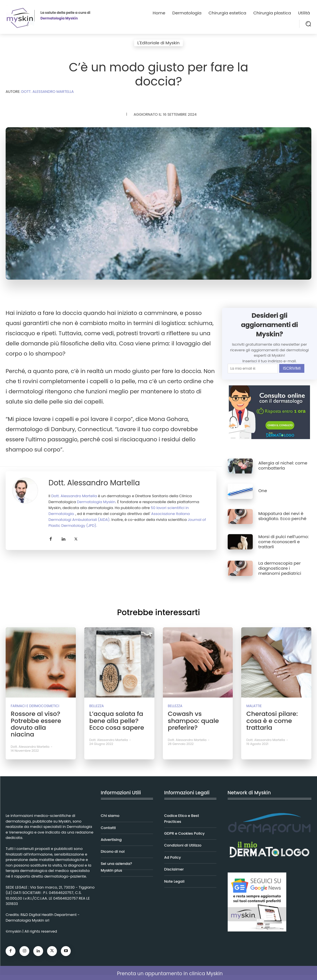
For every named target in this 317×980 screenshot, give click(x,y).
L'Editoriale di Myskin (159, 43)
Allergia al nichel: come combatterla (283, 465)
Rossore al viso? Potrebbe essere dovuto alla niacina (38, 720)
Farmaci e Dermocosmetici (33, 706)
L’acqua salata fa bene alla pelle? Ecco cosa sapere (119, 720)
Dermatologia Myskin (96, 502)
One (263, 491)
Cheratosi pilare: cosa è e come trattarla (270, 720)
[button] (308, 24)
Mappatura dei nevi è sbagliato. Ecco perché (282, 516)
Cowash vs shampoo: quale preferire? (191, 720)
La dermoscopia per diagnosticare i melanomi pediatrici (280, 568)
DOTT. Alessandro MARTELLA (48, 92)
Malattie (253, 706)
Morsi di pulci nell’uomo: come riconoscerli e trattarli (284, 542)
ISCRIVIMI (292, 368)
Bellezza (96, 706)
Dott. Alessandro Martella (94, 483)
